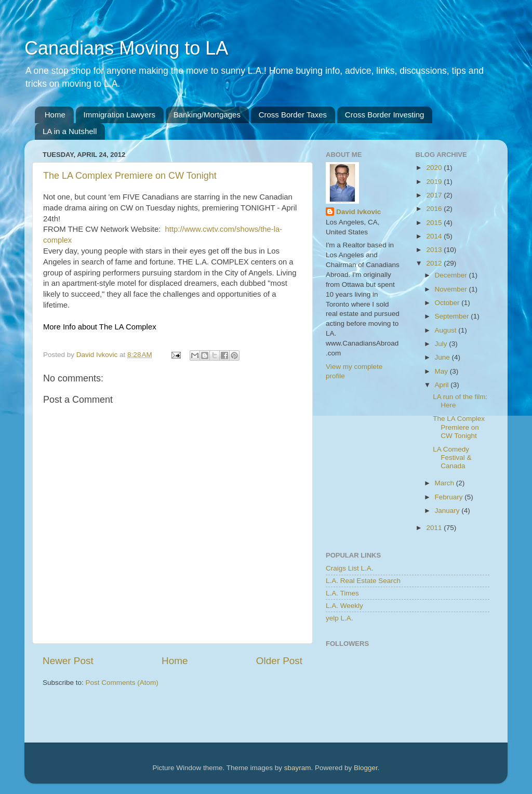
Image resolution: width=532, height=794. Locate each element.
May (442, 371)
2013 (435, 250)
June (443, 357)
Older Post (279, 661)
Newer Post (68, 661)
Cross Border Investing (385, 115)
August (447, 330)
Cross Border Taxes (293, 115)
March (445, 483)
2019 (435, 182)
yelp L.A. (340, 618)
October (448, 303)
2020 (435, 168)
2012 (435, 263)
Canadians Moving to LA (126, 48)
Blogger (366, 768)
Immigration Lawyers (119, 115)
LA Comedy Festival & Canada (452, 458)
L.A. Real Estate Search (363, 581)
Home (55, 115)
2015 (435, 223)
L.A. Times (342, 593)
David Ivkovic (358, 212)
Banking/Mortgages (207, 115)
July (442, 344)
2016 (435, 209)
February (450, 497)
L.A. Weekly (344, 606)
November (452, 289)
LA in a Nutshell (70, 131)
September (453, 316)
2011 (435, 528)
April (443, 385)
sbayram (298, 768)
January (448, 511)
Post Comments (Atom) (122, 683)
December (452, 275)
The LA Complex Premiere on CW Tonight (130, 176)
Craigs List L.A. (350, 568)
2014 (435, 236)
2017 (435, 195)
